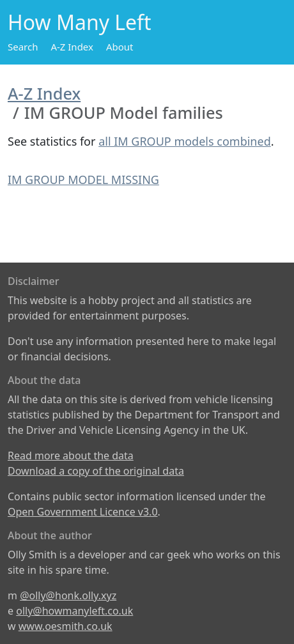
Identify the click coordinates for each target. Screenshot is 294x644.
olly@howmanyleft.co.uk (74, 611)
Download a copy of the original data (96, 471)
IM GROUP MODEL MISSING (83, 180)
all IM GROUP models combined (185, 141)
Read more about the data (71, 456)
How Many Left (80, 22)
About (120, 47)
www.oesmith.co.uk (66, 626)
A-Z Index (72, 47)
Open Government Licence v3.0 (83, 512)
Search (23, 47)
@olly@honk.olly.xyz (68, 595)
